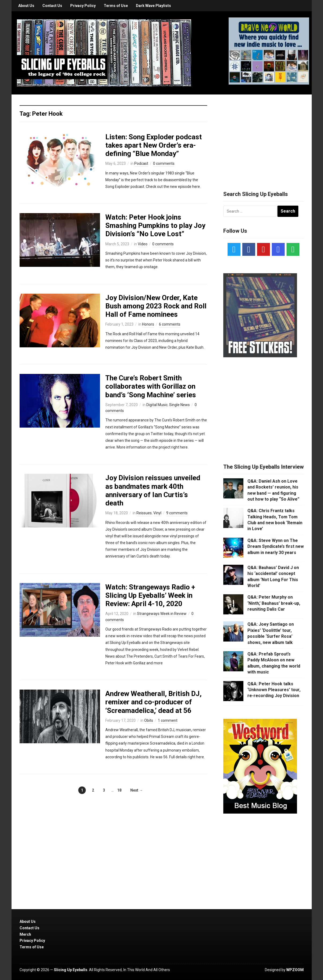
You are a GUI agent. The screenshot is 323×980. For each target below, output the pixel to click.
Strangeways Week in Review (162, 614)
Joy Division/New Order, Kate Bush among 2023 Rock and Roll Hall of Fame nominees (156, 306)
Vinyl (157, 513)
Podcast (141, 163)
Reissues (144, 513)
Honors (148, 324)
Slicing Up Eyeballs (71, 970)
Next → (137, 790)
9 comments (177, 513)
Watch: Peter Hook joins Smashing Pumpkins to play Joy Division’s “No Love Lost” (155, 225)
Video (143, 244)
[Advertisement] (263, 136)
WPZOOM (295, 970)
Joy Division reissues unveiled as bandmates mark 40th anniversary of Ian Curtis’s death (153, 490)
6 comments (170, 324)
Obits (149, 720)
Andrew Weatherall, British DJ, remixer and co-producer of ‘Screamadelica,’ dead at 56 (153, 702)
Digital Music (157, 405)
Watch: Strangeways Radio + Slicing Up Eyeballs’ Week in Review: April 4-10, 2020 (150, 595)
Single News (179, 405)
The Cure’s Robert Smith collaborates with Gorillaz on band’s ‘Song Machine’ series (151, 386)
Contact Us (52, 6)
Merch (25, 934)
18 (119, 790)
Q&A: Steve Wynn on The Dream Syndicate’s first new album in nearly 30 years (276, 547)
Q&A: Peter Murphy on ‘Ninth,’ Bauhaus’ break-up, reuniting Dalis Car (274, 603)
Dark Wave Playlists (153, 6)
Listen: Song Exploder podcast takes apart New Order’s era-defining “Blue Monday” (154, 145)
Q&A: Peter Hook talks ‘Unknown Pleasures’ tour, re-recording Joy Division (274, 690)
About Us (26, 6)
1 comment (168, 720)
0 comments (164, 163)
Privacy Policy (83, 6)
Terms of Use (116, 6)
